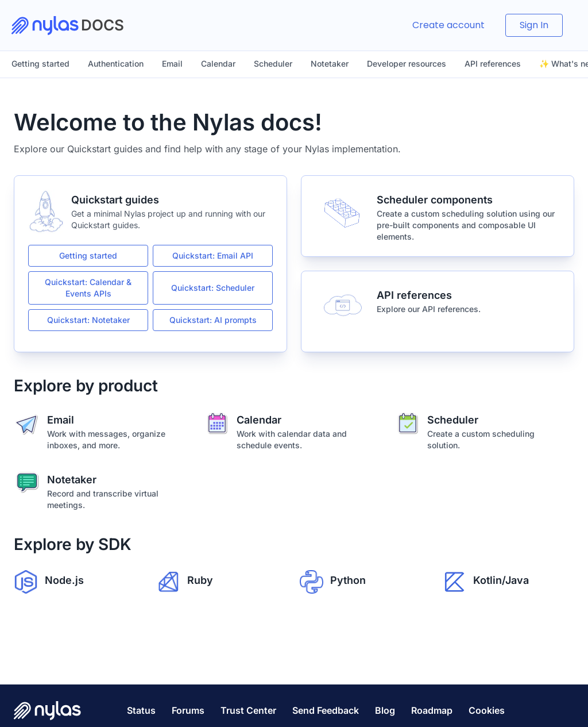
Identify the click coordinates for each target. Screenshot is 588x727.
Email (172, 64)
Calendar (218, 64)
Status (141, 710)
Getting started (40, 64)
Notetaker (330, 64)
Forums (188, 710)
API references (493, 64)
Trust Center (248, 710)
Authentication (116, 64)
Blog (385, 710)
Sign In (534, 25)
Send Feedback (326, 710)
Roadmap (432, 710)
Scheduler (273, 64)
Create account (448, 25)
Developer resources (407, 64)
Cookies (487, 710)
